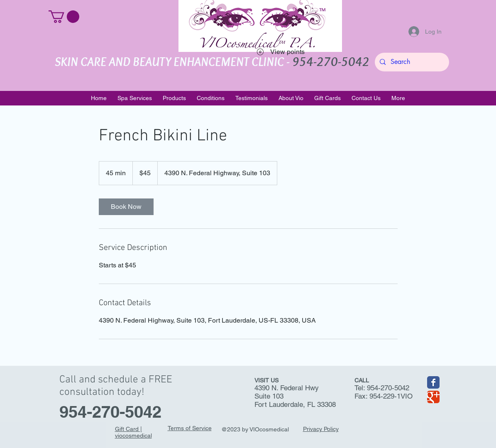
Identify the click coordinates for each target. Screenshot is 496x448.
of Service (198, 428)
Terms (176, 428)
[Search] (411, 62)
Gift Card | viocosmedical (133, 432)
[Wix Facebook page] (433, 382)
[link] (126, 207)
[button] (64, 17)
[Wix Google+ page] (433, 397)
